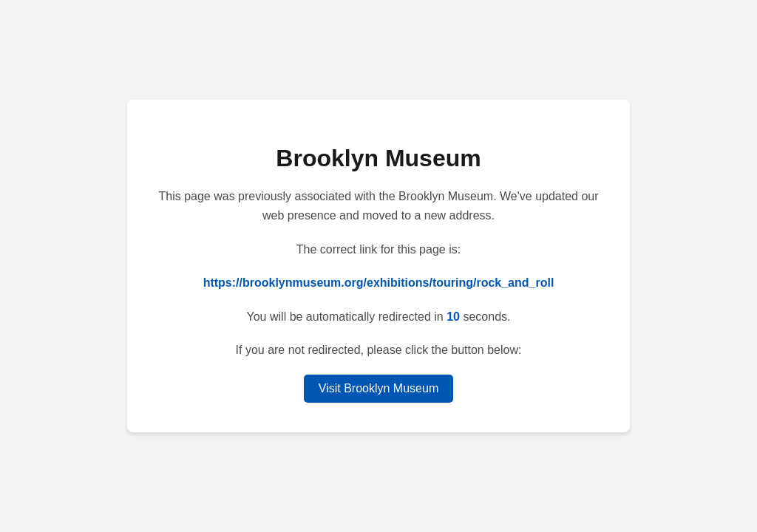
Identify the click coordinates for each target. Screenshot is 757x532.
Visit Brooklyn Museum (378, 388)
